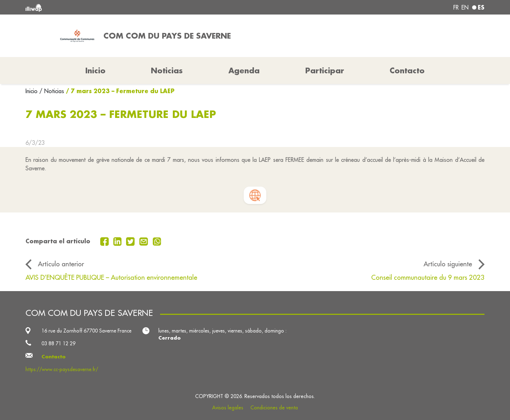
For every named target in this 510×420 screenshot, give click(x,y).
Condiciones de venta (274, 408)
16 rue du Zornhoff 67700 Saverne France (86, 331)
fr (456, 7)
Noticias (167, 70)
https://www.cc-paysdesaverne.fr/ (62, 369)
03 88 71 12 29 (58, 344)
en (465, 7)
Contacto (407, 70)
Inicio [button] (95, 70)
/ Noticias (52, 91)
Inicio (32, 91)
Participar (325, 70)
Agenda (244, 70)
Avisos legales (228, 408)
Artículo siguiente (448, 264)
